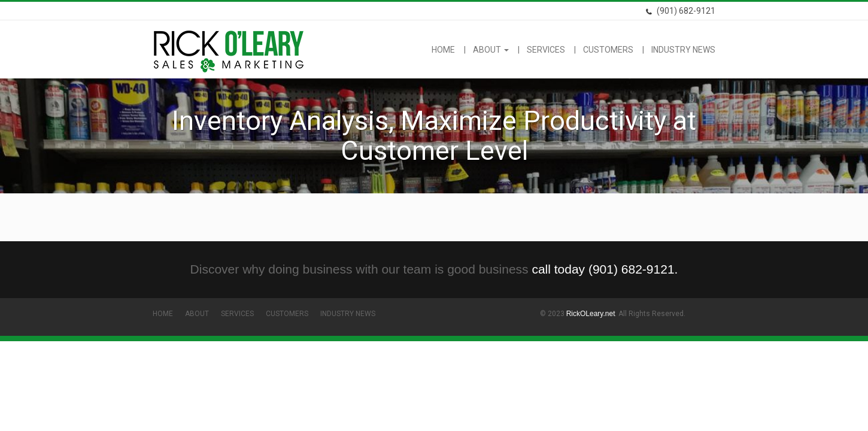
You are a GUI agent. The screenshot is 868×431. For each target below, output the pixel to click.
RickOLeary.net (591, 314)
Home (443, 50)
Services (546, 50)
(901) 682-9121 (680, 11)
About (491, 50)
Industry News (683, 50)
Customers (608, 50)
